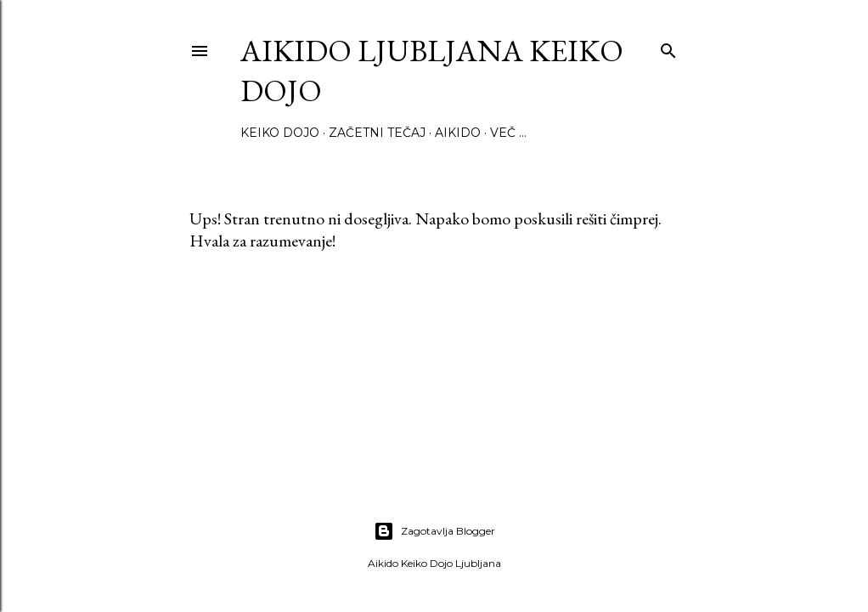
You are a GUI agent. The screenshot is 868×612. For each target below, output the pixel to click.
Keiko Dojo (280, 133)
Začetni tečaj (377, 133)
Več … (508, 133)
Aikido (458, 133)
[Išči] (668, 47)
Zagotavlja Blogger (434, 531)
